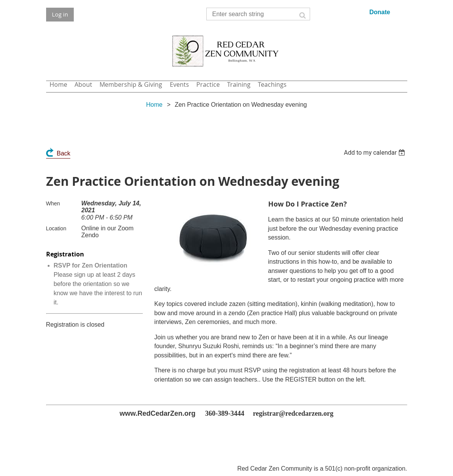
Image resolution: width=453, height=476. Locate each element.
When (53, 203)
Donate (380, 12)
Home (154, 105)
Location (56, 228)
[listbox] (376, 153)
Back (64, 153)
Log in (60, 14)
